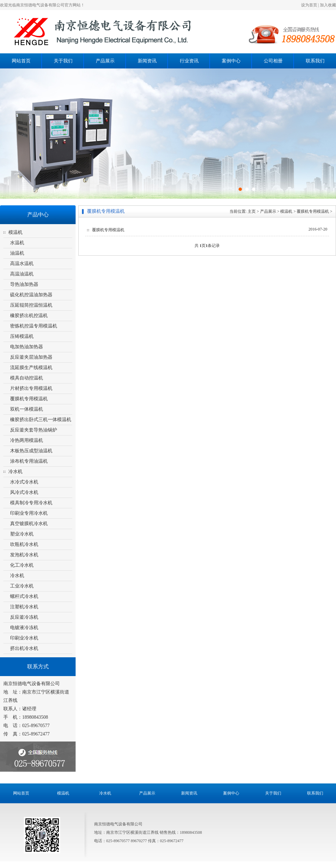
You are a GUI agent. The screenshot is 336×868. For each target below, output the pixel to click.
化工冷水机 (22, 565)
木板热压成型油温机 (31, 451)
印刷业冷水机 (24, 638)
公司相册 (273, 61)
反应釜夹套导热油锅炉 (34, 430)
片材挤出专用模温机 (31, 388)
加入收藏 (328, 5)
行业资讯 (189, 61)
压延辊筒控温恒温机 (31, 305)
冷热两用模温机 (27, 440)
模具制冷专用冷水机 (31, 503)
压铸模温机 (22, 336)
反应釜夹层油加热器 (31, 357)
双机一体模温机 (27, 409)
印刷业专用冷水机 (29, 513)
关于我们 (63, 61)
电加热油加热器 (27, 347)
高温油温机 (22, 274)
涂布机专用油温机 (29, 461)
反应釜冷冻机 (24, 617)
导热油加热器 (24, 284)
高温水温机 (22, 264)
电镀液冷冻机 (24, 628)
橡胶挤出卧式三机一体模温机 (41, 420)
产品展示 (105, 61)
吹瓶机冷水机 (24, 544)
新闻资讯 (147, 61)
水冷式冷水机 (24, 482)
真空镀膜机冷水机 (29, 524)
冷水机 (15, 472)
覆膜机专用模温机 (29, 399)
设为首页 (309, 5)
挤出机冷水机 (24, 648)
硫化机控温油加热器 (31, 295)
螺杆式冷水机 (24, 596)
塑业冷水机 (22, 534)
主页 (252, 211)
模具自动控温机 (27, 378)
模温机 (15, 232)
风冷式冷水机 (24, 492)
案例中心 (231, 61)
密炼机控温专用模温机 (34, 326)
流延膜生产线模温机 (31, 368)
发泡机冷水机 (24, 555)
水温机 (17, 243)
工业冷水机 (22, 586)
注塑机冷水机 (24, 607)
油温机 (17, 253)
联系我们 (315, 61)
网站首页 (21, 61)
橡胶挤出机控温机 (29, 316)
